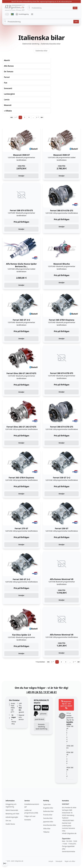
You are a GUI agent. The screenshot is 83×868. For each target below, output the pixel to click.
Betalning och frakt (12, 814)
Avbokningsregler (12, 817)
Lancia (7, 100)
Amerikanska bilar (50, 825)
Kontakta (28, 820)
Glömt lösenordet (12, 810)
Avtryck (51, 861)
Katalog (46, 801)
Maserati (8, 105)
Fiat (6, 83)
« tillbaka (8, 111)
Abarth (7, 60)
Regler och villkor (70, 861)
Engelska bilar (48, 808)
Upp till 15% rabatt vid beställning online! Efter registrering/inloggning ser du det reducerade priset (41, 1)
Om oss (8, 821)
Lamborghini (9, 94)
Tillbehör (46, 832)
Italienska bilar (41, 51)
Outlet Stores (10, 824)
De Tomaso (9, 72)
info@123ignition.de (69, 833)
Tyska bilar (47, 804)
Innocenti (8, 88)
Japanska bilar (48, 822)
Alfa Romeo (9, 66)
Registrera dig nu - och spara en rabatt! (66, 705)
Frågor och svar (30, 816)
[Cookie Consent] (5, 863)
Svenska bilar (48, 818)
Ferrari (7, 77)
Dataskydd (59, 861)
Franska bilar (48, 815)
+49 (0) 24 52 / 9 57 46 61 (41, 692)
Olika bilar (47, 829)
